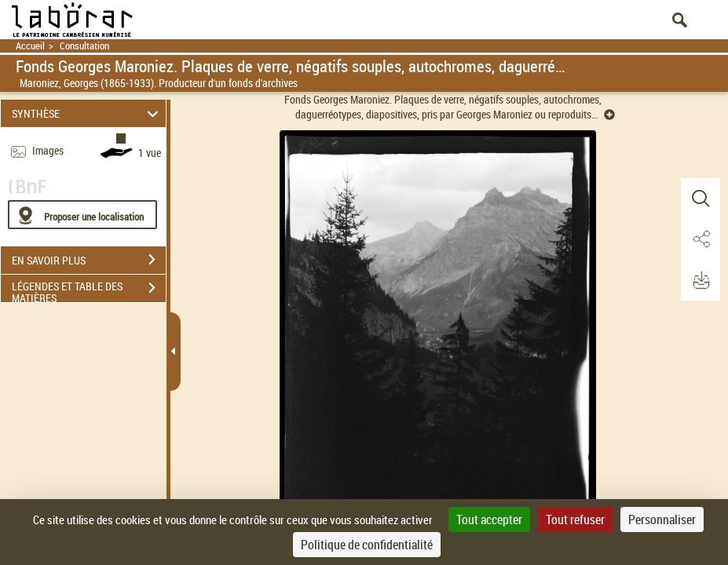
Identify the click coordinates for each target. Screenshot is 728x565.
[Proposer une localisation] (82, 215)
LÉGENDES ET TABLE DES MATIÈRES (89, 290)
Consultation (84, 46)
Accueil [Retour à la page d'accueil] (30, 46)
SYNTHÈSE (87, 113)
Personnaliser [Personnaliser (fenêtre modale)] (662, 519)
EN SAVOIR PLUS (89, 260)
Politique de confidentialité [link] (367, 545)
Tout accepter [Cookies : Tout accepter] (489, 519)
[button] (701, 199)
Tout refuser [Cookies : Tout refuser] (575, 519)
